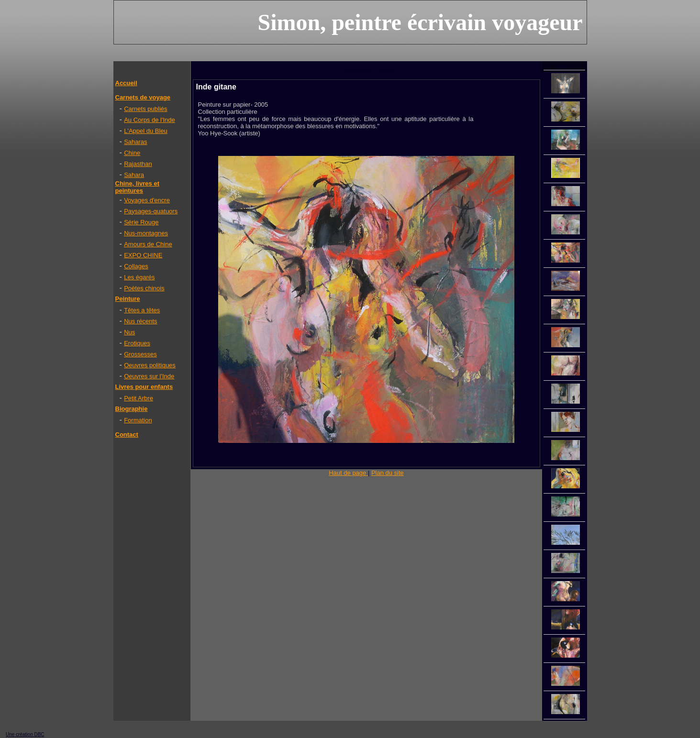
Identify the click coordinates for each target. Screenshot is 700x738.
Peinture (128, 299)
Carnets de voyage (143, 97)
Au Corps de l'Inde (150, 120)
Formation (138, 420)
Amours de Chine (148, 244)
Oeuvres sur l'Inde (149, 376)
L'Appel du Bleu (146, 131)
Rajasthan (138, 164)
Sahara (134, 175)
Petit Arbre (139, 398)
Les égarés (139, 277)
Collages (136, 266)
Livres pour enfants (144, 387)
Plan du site (388, 473)
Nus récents (140, 321)
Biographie (132, 409)
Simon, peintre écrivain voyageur (420, 22)
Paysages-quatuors (151, 211)
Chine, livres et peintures (137, 187)
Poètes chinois (144, 288)
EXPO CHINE (143, 255)
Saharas (135, 142)
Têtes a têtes (142, 310)
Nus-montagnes (146, 233)
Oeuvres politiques (150, 365)
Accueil (126, 83)
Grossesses (140, 354)
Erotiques (137, 343)
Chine (132, 153)
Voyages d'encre (147, 200)
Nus (129, 332)
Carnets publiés (145, 109)
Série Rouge (141, 222)
